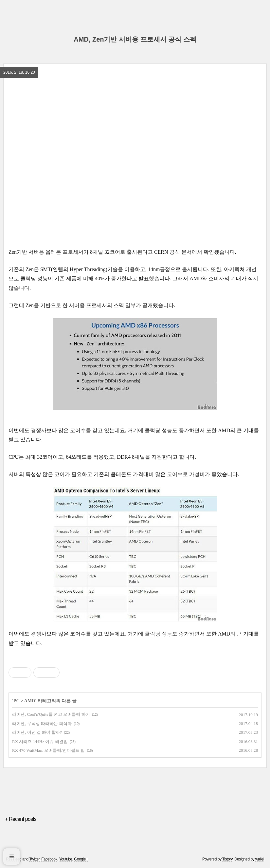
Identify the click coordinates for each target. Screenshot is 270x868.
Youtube (65, 859)
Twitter (34, 859)
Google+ (81, 859)
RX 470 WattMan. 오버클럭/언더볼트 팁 (48, 750)
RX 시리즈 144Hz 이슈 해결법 (40, 741)
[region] (135, 100)
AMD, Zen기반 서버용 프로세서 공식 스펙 (135, 39)
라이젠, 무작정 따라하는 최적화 (42, 723)
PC (17, 701)
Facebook (49, 859)
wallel (260, 859)
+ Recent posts (21, 819)
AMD (30, 701)
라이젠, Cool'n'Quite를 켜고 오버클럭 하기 (51, 714)
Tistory (227, 859)
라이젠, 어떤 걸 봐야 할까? (37, 732)
